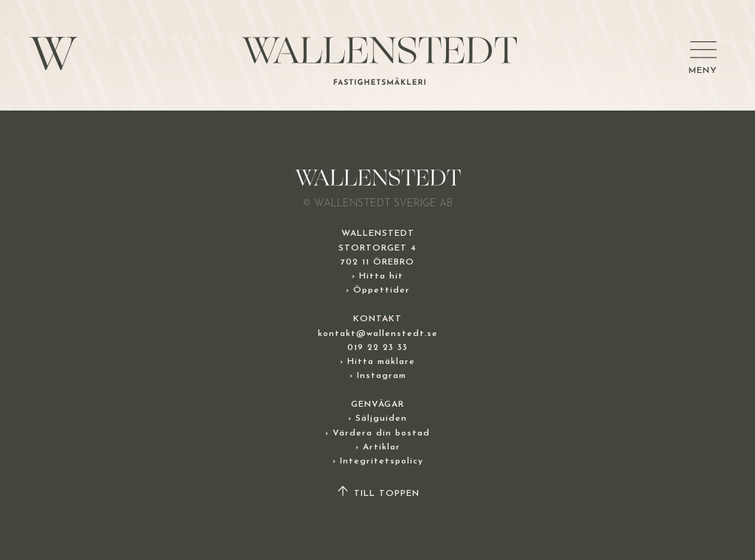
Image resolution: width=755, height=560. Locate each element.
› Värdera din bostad (377, 433)
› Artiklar (378, 447)
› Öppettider (378, 290)
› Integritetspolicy (378, 461)
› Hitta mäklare (377, 362)
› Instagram (378, 376)
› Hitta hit (377, 276)
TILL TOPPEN (377, 494)
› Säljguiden (377, 419)
